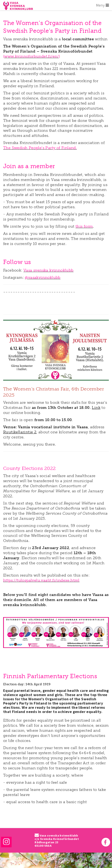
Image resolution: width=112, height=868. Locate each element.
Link (96, 408)
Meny (102, 5)
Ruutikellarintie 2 (20, 432)
